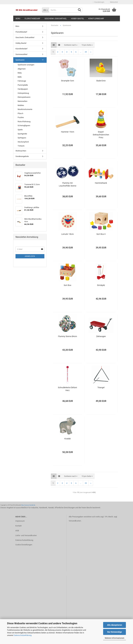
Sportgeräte (22, 134)
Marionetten (22, 101)
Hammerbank (101, 183)
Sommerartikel (21, 54)
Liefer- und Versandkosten (26, 535)
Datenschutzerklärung (23, 635)
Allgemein (22, 69)
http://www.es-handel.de (28, 505)
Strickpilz (101, 285)
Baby (20, 73)
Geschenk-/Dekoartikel (56, 19)
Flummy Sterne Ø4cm (67, 336)
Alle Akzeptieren (115, 625)
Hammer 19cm (68, 132)
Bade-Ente (101, 81)
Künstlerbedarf (96, 19)
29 (86, 52)
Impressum (20, 521)
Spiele (20, 130)
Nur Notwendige (115, 632)
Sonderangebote (22, 156)
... (81, 52)
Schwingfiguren (24, 125)
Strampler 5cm (67, 81)
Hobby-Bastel (78, 19)
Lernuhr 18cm (67, 234)
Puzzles (21, 117)
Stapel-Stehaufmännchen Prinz (101, 135)
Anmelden (30, 256)
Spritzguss (22, 138)
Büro (18, 19)
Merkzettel (113, 2)
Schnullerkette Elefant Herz (67, 389)
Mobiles (21, 105)
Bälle (20, 77)
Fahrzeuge (22, 81)
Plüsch (20, 113)
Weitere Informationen (115, 638)
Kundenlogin (99, 2)
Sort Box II (101, 234)
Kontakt (18, 526)
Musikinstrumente (25, 109)
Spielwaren (20, 60)
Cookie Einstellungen (24, 545)
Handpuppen (23, 89)
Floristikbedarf (32, 19)
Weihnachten (21, 151)
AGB (17, 531)
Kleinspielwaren (24, 97)
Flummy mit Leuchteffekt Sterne (68, 184)
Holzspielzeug (23, 93)
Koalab (68, 439)
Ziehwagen (101, 336)
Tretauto (21, 146)
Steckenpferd (23, 142)
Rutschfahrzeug (24, 122)
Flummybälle (23, 85)
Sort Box (67, 285)
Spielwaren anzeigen (26, 65)
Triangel (101, 387)
